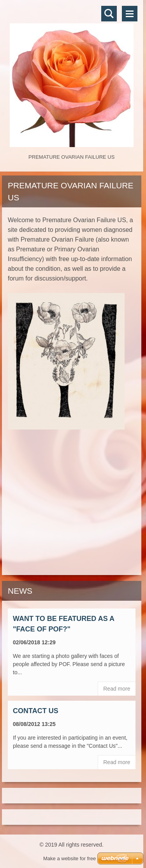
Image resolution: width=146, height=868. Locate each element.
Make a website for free (69, 858)
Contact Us (36, 711)
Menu (130, 14)
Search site (109, 14)
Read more (117, 689)
